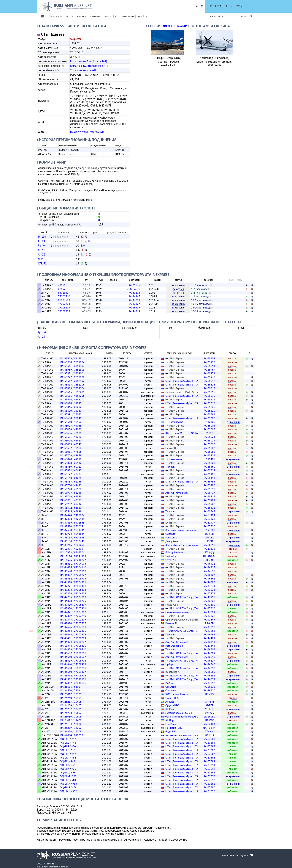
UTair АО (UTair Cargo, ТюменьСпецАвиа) (192, 597)
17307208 (64, 304)
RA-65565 (66, 511)
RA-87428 (66, 519)
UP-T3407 (209, 459)
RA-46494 (66, 642)
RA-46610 (66, 657)
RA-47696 (66, 627)
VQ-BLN (65, 780)
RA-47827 (134, 304)
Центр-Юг (171, 448)
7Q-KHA (209, 735)
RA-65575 (134, 285)
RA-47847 (66, 620)
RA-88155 (66, 538)
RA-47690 (66, 623)
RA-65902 (66, 504)
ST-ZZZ (209, 705)
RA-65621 (66, 437)
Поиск (247, 16)
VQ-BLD (65, 743)
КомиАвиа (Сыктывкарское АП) (89, 66)
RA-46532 (66, 679)
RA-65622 (66, 470)
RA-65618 (66, 403)
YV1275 (209, 713)
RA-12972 (66, 552)
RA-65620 (66, 411)
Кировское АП (87, 70)
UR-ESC (209, 720)
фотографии (175, 26)
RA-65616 (66, 396)
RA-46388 (66, 582)
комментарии (124, 17)
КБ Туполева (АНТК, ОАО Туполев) (185, 433)
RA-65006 (66, 429)
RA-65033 (66, 444)
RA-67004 (66, 735)
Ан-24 (41, 241)
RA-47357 (66, 683)
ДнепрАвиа (172, 541)
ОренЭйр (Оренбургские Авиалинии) (186, 620)
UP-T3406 (209, 422)
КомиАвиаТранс (174, 646)
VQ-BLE (65, 746)
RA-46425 (66, 567)
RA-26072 (66, 720)
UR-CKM (209, 560)
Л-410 (41, 259)
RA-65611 (66, 366)
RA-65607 (66, 448)
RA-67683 (209, 739)
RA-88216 (66, 545)
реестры (81, 17)
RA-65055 (66, 452)
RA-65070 (66, 459)
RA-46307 (66, 575)
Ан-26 (41, 254)
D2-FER (209, 534)
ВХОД (240, 6)
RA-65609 (66, 358)
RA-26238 (66, 713)
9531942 (63, 293)
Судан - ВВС (172, 698)
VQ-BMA (65, 784)
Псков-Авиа (172, 605)
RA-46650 (66, 668)
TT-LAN (209, 731)
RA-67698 (209, 791)
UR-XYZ (209, 538)
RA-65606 (66, 433)
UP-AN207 (209, 556)
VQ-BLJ (65, 765)
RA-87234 (134, 293)
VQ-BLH (65, 758)
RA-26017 (66, 694)
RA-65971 (66, 373)
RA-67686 (209, 750)
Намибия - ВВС (174, 728)
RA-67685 (209, 746)
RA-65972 (66, 377)
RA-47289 (134, 300)
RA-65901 (66, 500)
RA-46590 (66, 571)
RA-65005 (66, 426)
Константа (171, 538)
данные (95, 17)
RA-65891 (66, 414)
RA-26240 (66, 698)
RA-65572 (66, 508)
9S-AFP (209, 709)
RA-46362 (66, 579)
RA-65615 (66, 392)
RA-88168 (66, 541)
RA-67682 (209, 784)
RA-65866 (66, 407)
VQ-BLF (65, 750)
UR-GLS (209, 694)
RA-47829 (66, 616)
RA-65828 (66, 463)
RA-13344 (66, 646)
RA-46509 (134, 308)
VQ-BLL (65, 773)
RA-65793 (66, 489)
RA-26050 (66, 717)
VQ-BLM (65, 776)
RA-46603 (66, 649)
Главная (57, 17)
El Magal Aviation (175, 552)
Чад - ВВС (171, 731)
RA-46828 (66, 601)
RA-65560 (66, 467)
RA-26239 (66, 728)
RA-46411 (66, 564)
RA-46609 (66, 653)
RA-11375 (66, 549)
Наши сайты (217, 16)
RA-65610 (66, 422)
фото (69, 17)
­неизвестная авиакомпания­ (176, 713)
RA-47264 (66, 631)
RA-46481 (66, 638)
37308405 (64, 308)
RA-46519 (134, 311)
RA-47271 (66, 586)
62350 (62, 285)
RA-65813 (66, 388)
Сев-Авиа (171, 687)
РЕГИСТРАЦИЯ (218, 6)
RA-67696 (209, 776)
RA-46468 (66, 634)
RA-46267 (134, 296)
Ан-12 (41, 250)
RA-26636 (66, 687)
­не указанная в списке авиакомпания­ (182, 717)
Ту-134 (42, 237)
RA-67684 (209, 743)
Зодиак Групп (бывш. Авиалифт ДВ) (185, 545)
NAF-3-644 (209, 728)
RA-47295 (66, 597)
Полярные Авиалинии (178, 612)
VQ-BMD (65, 791)
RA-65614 (66, 399)
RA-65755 (66, 482)
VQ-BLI (64, 761)
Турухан (170, 467)
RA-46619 (66, 661)
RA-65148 (66, 478)
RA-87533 (66, 530)
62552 (62, 289)
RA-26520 (66, 690)
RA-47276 (66, 593)
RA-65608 (66, 418)
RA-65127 (66, 474)
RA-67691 (209, 765)
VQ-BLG (65, 754)
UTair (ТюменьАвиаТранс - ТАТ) (89, 61)
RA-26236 (66, 705)
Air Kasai (170, 702)
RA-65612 (66, 381)
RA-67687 (209, 754)
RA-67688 (209, 758)
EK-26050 (209, 717)
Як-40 (41, 246)
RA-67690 (209, 787)
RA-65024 (66, 441)
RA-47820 (66, 608)
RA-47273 (66, 590)
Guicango (170, 534)
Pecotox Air (172, 623)
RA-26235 (66, 702)
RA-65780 (66, 485)
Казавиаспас (176, 422)
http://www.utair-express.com (87, 132)
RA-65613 (66, 385)
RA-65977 (66, 493)
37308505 (64, 311)
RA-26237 (66, 709)
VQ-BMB (65, 787)
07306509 (64, 300)
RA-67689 (209, 761)
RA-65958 (66, 362)
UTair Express (176, 358)
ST (126, 834)
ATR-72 (42, 263)
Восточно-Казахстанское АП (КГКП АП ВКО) (191, 530)
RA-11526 (66, 560)
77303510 (64, 296)
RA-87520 (66, 526)
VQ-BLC (65, 739)
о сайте (142, 17)
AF (135, 834)
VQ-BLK (65, 769)
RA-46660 (66, 672)
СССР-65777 (134, 289)
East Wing (171, 556)
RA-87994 (66, 534)
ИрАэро (170, 664)
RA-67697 (209, 780)
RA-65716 (66, 496)
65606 (209, 433)
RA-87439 (66, 523)
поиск (108, 17)
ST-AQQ (209, 552)
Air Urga (170, 720)
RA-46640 (66, 664)
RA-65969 (66, 370)
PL (131, 834)
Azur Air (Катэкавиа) (177, 493)
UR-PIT (209, 541)
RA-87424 (66, 515)
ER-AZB (209, 623)
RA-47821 (66, 612)
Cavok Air (171, 560)
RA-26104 (66, 724)
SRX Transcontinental (177, 694)
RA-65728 (66, 455)
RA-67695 (209, 773)
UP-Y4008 (209, 530)
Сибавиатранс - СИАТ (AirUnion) (184, 392)
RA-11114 (66, 556)
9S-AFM (209, 702)
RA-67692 (209, 769)
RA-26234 (66, 731)
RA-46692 (66, 676)
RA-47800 (66, 605)
